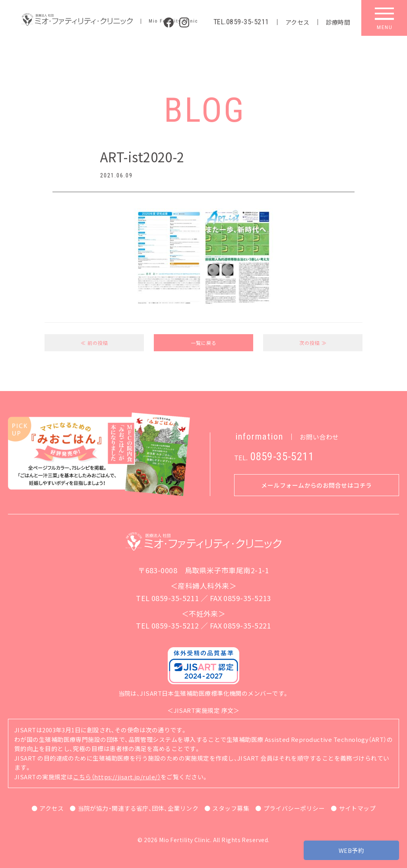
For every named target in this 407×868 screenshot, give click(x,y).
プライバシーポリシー (294, 808)
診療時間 (338, 22)
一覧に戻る (204, 343)
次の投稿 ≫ (313, 343)
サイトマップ (358, 808)
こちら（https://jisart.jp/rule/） (117, 777)
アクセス (297, 22)
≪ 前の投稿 (94, 343)
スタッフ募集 (231, 808)
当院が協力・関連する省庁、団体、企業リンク (138, 808)
